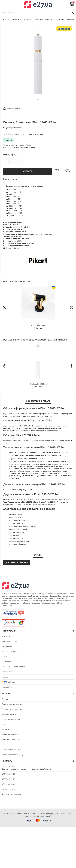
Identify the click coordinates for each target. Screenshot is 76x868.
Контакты (6, 636)
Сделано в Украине (16, 514)
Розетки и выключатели (12, 750)
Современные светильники (19, 541)
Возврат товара (8, 672)
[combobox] (38, 13)
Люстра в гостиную (16, 532)
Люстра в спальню (16, 523)
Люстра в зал (14, 535)
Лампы (5, 745)
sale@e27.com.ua (9, 789)
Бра (3, 724)
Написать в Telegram (12, 794)
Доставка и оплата (9, 641)
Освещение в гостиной (18, 529)
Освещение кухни (16, 517)
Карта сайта (7, 687)
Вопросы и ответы (9, 652)
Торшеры (6, 729)
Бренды (5, 657)
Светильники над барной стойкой (22, 526)
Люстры (5, 699)
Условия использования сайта (14, 667)
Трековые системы (10, 714)
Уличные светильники (11, 740)
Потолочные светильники (12, 704)
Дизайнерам (7, 647)
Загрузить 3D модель (12, 109)
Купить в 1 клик (10, 179)
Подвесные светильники (42, 19)
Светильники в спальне (18, 520)
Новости (5, 677)
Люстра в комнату (16, 538)
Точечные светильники (11, 734)
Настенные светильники (12, 719)
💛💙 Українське (9, 682)
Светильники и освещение (18, 19)
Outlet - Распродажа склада (13, 755)
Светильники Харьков (17, 544)
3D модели (6, 662)
